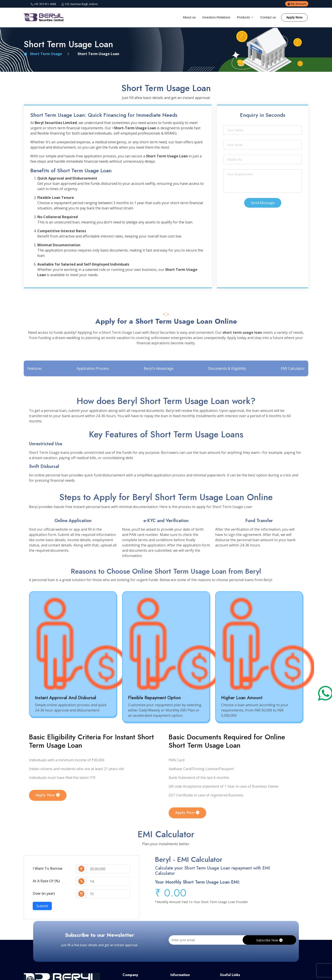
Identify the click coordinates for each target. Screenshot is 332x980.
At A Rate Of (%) (46, 896)
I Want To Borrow (48, 883)
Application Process (93, 383)
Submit (42, 921)
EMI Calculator (292, 383)
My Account (296, 4)
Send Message (263, 203)
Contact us (266, 17)
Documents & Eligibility (227, 383)
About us (187, 17)
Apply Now (294, 17)
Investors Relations (214, 17)
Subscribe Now (269, 941)
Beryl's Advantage (159, 383)
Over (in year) (44, 908)
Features (35, 383)
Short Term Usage (43, 54)
